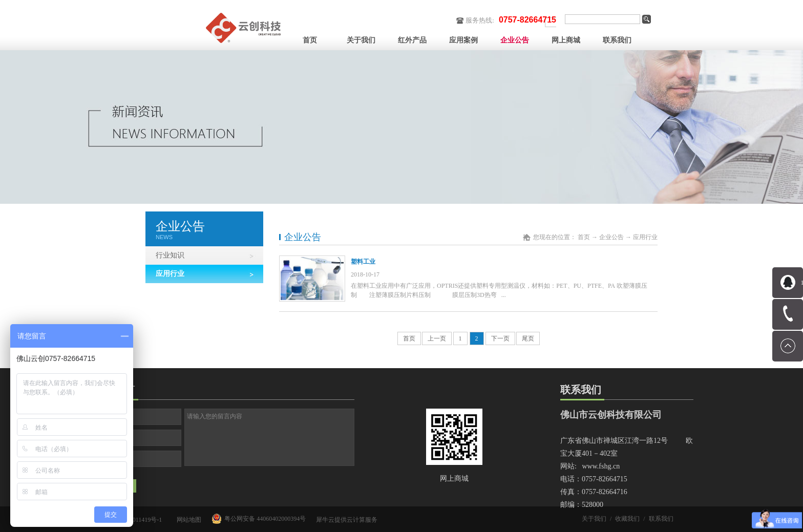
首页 (310, 40)
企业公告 (611, 237)
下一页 (500, 338)
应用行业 (645, 237)
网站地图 (187, 520)
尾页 (528, 338)
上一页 (437, 338)
